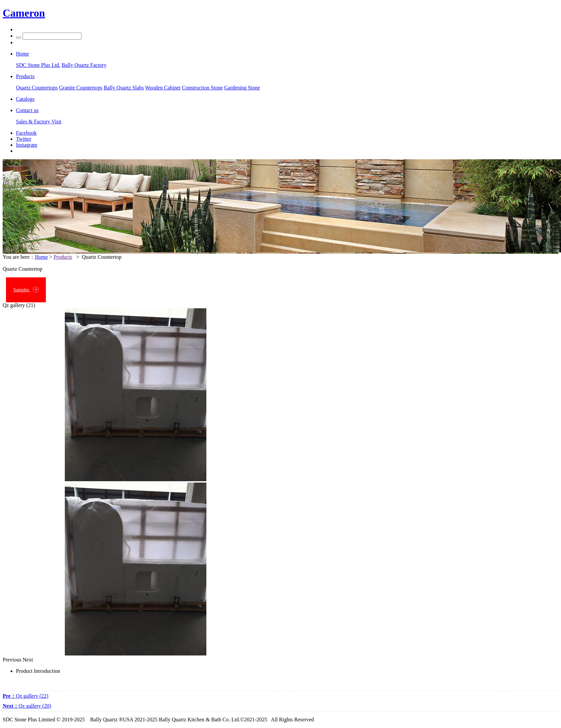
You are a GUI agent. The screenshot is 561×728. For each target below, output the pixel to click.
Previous (12, 660)
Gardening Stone (242, 88)
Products (63, 257)
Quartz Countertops (37, 88)
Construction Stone (202, 88)
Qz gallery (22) (25, 696)
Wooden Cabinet (163, 88)
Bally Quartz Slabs (124, 88)
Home (41, 257)
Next (28, 660)
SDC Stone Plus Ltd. (38, 65)
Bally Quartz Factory (84, 65)
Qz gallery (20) (27, 706)
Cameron (24, 13)
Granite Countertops (81, 88)
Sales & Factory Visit (39, 122)
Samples (26, 290)
